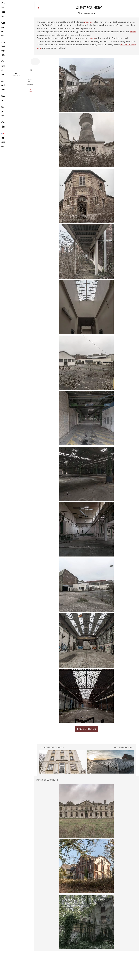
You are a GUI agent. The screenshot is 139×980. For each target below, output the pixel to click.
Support (3, 111)
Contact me (3, 68)
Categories (3, 29)
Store (3, 98)
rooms (133, 32)
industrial (89, 22)
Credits (3, 125)
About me (3, 85)
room (92, 38)
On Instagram (3, 48)
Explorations (3, 10)
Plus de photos (87, 729)
